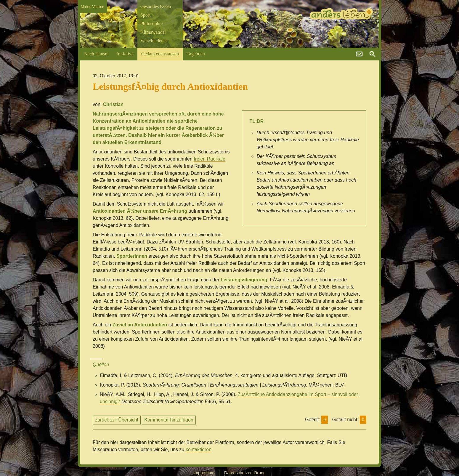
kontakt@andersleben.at (359, 54)
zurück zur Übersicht (117, 420)
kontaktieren (199, 449)
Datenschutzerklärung (245, 473)
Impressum (204, 473)
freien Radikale (210, 159)
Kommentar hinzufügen (169, 420)
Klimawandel (153, 32)
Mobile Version (93, 7)
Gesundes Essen (156, 6)
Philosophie (152, 24)
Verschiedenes (154, 41)
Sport (146, 15)
